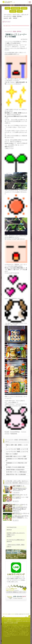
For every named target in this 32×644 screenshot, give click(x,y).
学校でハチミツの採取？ (12, 454)
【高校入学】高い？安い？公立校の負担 (16, 474)
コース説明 (7, 621)
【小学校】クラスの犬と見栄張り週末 (15, 467)
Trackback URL (14, 434)
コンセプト (27, 619)
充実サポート (12, 621)
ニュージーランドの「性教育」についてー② (17, 449)
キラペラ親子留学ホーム (9, 619)
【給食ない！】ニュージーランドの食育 (16, 36)
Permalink (7, 432)
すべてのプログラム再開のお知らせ (16, 540)
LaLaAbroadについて (20, 619)
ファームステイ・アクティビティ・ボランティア (16, 15)
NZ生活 (15, 18)
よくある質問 (10, 623)
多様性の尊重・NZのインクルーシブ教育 (16, 456)
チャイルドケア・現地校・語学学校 (13, 16)
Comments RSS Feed (15, 432)
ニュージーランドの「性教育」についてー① (17, 452)
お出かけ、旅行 (8, 18)
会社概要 (16, 623)
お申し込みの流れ (24, 621)
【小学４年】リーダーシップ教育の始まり (16, 472)
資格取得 (18, 621)
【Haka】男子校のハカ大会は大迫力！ (15, 470)
